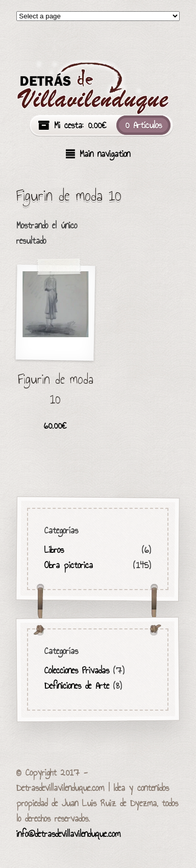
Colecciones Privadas (77, 670)
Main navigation (105, 154)
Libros (55, 550)
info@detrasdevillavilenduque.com (68, 834)
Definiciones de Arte (77, 686)
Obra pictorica (69, 565)
